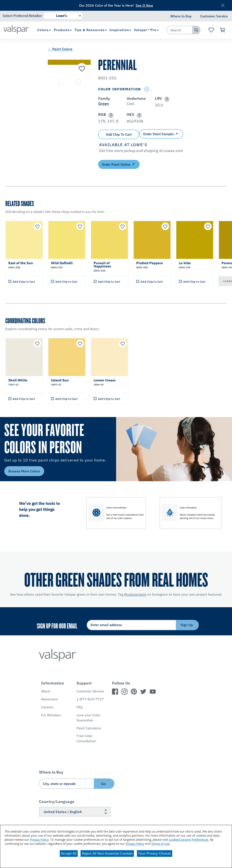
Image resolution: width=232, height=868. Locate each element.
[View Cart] (223, 30)
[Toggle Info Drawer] (147, 89)
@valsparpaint (135, 594)
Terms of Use (160, 844)
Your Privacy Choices (155, 853)
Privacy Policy (39, 840)
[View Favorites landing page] (211, 30)
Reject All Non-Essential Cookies (107, 853)
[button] (166, 99)
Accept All (69, 853)
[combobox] (180, 30)
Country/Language (57, 802)
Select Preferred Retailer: (23, 16)
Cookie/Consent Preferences (189, 840)
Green (103, 104)
